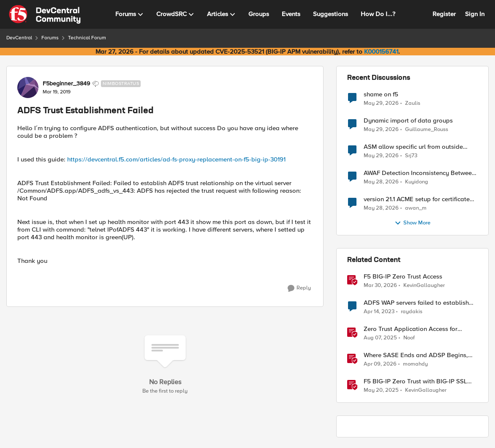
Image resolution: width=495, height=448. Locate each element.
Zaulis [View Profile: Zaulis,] (413, 103)
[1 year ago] (380, 338)
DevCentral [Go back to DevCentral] (19, 38)
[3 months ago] (380, 364)
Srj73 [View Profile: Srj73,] (411, 156)
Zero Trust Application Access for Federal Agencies (411, 329)
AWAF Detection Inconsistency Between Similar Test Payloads (419, 173)
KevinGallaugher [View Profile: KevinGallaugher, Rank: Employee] (424, 285)
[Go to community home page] (45, 14)
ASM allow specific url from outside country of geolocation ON (413, 147)
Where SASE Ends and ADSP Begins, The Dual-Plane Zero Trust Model (416, 355)
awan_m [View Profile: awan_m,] (416, 208)
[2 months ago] (381, 103)
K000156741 (381, 52)
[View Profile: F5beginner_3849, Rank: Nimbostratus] (28, 87)
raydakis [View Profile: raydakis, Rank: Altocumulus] (412, 312)
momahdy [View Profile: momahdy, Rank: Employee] (415, 364)
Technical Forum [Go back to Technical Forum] (87, 38)
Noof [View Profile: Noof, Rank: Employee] (409, 338)
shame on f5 (381, 94)
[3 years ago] (379, 312)
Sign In (475, 14)
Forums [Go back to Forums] (50, 38)
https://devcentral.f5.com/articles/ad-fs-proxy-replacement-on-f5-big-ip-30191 (176, 159)
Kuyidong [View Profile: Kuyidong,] (417, 182)
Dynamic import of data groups (408, 121)
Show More (412, 223)
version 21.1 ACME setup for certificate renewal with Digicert (417, 199)
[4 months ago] (380, 286)
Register (444, 14)
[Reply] (299, 288)
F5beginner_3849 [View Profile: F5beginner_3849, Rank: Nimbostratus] (66, 84)
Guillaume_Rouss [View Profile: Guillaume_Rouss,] (427, 130)
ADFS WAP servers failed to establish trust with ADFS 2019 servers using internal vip (416, 303)
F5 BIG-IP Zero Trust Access (403, 277)
